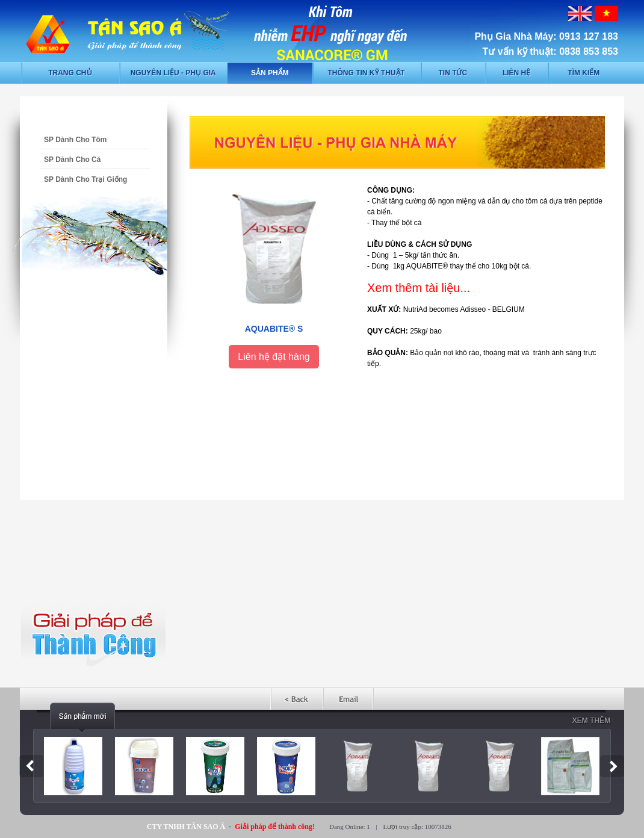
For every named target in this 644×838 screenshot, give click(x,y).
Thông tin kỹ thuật (367, 73)
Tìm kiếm (584, 73)
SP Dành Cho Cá (72, 160)
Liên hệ (516, 73)
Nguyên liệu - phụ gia (173, 73)
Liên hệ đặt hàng (274, 357)
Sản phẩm (270, 73)
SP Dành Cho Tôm (75, 140)
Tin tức (453, 73)
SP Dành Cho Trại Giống (85, 179)
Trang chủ (70, 73)
